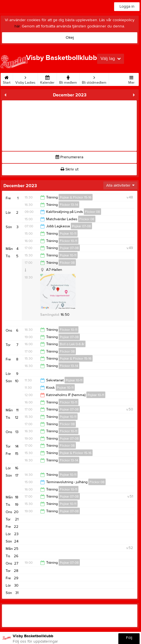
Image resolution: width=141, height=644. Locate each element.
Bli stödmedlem (94, 79)
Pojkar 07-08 (81, 226)
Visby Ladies (25, 79)
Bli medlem (68, 79)
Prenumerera (69, 157)
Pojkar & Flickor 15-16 (76, 197)
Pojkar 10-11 (68, 234)
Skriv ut (70, 169)
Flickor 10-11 (69, 241)
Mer (131, 79)
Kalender (47, 79)
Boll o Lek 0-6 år (72, 344)
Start (7, 79)
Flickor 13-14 (69, 205)
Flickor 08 (92, 212)
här (17, 26)
